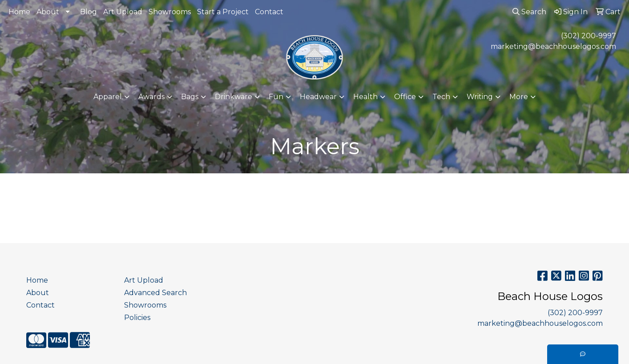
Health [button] (365, 97)
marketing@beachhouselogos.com (553, 46)
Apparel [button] (108, 97)
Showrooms (170, 12)
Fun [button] (276, 97)
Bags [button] (190, 97)
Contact (269, 12)
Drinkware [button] (234, 97)
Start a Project (223, 12)
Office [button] (405, 97)
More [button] (519, 97)
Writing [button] (480, 97)
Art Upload (123, 12)
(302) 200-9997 (589, 36)
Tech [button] (441, 97)
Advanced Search (155, 293)
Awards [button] (151, 97)
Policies (137, 318)
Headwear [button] (318, 97)
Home (19, 12)
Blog (89, 12)
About (48, 12)
